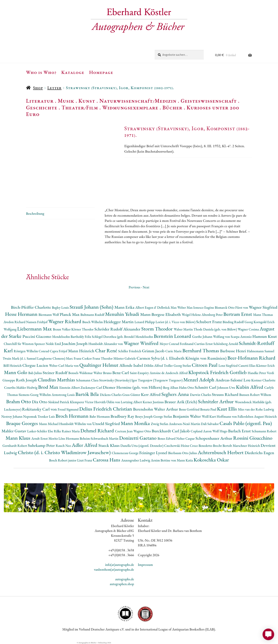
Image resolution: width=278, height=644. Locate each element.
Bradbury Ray (123, 416)
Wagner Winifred (142, 343)
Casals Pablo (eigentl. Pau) (246, 423)
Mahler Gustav (14, 431)
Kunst (87, 101)
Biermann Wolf (49, 315)
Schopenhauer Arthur (214, 438)
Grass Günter (132, 395)
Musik (66, 101)
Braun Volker (62, 329)
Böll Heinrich (13, 366)
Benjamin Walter (187, 416)
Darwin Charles (201, 395)
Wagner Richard (65, 321)
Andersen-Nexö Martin (185, 424)
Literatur (40, 101)
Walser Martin (184, 329)
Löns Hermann (69, 438)
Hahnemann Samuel (261, 351)
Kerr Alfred (151, 394)
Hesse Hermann (22, 314)
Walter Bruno (103, 373)
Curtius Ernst (204, 344)
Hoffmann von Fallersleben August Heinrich (247, 416)
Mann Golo (16, 372)
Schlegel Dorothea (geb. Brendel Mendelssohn (123, 337)
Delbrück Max (167, 307)
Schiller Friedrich (130, 351)
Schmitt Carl (206, 387)
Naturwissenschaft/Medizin (138, 101)
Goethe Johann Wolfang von (211, 337)
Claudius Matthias (57, 380)
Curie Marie (174, 351)
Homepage (101, 72)
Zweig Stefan (160, 424)
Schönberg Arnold (226, 344)
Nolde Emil (54, 344)
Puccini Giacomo (37, 336)
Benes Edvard (167, 438)
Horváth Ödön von (107, 402)
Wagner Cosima (249, 329)
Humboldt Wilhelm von (76, 424)
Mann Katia (185, 460)
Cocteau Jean (124, 431)
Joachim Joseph (75, 344)
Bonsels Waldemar (81, 373)
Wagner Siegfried (263, 307)
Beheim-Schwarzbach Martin (99, 438)
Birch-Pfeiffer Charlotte (31, 307)
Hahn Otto (187, 387)
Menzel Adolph (199, 380)
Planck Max (70, 314)
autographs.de (125, 579)
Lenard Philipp (145, 322)
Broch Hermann (73, 416)
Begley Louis (61, 307)
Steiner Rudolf (56, 373)
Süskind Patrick (59, 402)
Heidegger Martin (119, 322)
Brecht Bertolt (223, 446)
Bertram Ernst (238, 314)
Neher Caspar (186, 438)
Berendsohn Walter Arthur (156, 409)
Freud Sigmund (69, 409)
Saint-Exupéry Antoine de (147, 373)
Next (146, 287)
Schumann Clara (88, 380)
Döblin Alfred (154, 366)
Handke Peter (257, 373)
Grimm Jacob (154, 351)
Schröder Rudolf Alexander (118, 329)
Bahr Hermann (100, 416)
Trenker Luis (47, 416)
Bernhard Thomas (201, 350)
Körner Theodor (83, 329)
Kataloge (73, 72)
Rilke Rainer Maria (67, 431)
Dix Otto (40, 402)
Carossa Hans (107, 460)
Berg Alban (171, 387)
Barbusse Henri (234, 351)
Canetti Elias (247, 366)
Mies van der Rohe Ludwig (256, 409)
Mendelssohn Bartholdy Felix (72, 337)
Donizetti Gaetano (138, 438)
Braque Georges (23, 423)
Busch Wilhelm (93, 322)
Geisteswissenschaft (209, 101)
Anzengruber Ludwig (136, 460)
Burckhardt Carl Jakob (171, 431)
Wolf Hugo (220, 431)
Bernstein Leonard (173, 336)
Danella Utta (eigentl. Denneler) (142, 446)
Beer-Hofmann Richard (251, 358)
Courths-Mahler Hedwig (21, 387)
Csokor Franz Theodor (98, 358)
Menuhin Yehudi (123, 314)
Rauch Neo (64, 446)
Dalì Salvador (210, 424)
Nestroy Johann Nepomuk (19, 416)
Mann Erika (125, 307)
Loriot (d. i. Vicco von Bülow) (176, 322)
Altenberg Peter (212, 315)
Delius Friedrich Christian (106, 409)
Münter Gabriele (125, 358)
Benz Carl (121, 373)
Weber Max (185, 307)
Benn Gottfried (190, 409)
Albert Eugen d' (146, 307)
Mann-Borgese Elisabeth (161, 314)
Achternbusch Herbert (221, 452)
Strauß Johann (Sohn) (92, 307)
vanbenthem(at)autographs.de (114, 569)
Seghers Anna (176, 394)
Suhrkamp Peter (42, 445)
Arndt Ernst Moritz (45, 438)
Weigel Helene (192, 315)
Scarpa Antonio (242, 337)
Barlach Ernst (240, 431)
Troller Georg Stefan (178, 366)
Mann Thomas (263, 315)
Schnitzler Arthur (216, 401)
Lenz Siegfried (228, 366)
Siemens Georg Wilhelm (35, 395)
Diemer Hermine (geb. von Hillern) (133, 387)
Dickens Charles (111, 395)
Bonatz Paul (209, 409)
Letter (54, 88)
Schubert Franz (209, 322)
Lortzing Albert (132, 402)
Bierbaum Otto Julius (183, 453)
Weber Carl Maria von (64, 366)
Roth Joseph (27, 380)
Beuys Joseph (144, 416)
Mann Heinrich (82, 351)
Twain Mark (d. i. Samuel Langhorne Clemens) (34, 358)
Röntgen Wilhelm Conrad (32, 351)
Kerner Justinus (154, 402)
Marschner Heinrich (247, 446)
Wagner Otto (143, 431)
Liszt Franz (85, 460)
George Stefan (163, 416)
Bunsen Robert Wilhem (255, 395)
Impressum (145, 565)
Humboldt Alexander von (106, 344)
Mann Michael (49, 424)
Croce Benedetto (201, 446)
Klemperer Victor (82, 402)
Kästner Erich (265, 366)
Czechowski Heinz (177, 446)
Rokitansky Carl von (40, 409)
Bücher (172, 107)
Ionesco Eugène (204, 307)
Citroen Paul (205, 365)
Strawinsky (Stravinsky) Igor (119, 380)
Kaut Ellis (227, 409)
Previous (134, 287)
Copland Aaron (202, 431)
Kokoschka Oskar (211, 460)
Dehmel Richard (98, 431)
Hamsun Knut (265, 336)
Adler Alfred (85, 445)
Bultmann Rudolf (93, 315)
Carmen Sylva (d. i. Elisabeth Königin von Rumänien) (182, 358)
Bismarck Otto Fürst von (232, 307)
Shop (38, 88)
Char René (107, 350)
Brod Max (49, 387)
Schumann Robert (264, 431)
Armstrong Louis (64, 395)
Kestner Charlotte (263, 380)
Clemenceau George (125, 453)
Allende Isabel (132, 365)
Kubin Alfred (250, 387)
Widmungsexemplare (130, 107)
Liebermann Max (35, 329)
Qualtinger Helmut (99, 365)
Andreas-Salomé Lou (233, 380)
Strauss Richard (226, 394)
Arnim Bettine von (164, 460)
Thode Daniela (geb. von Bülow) (216, 329)
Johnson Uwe (227, 387)
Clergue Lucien (36, 365)
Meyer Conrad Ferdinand (177, 344)
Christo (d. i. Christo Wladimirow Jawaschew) (65, 452)
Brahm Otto (19, 401)
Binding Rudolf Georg (238, 322)
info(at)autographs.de (120, 565)
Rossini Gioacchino (253, 438)
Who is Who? (41, 72)
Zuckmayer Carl (92, 387)
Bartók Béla (88, 394)
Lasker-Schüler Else (41, 431)
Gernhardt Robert (15, 446)
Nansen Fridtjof (37, 322)
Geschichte (42, 107)
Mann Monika (136, 423)
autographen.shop (122, 584)
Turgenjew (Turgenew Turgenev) (161, 380)
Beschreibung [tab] (35, 213)
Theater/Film (80, 107)
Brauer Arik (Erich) (181, 402)
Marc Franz (74, 358)
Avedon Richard (15, 322)
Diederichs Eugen (259, 453)
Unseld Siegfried (107, 424)
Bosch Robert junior (63, 460)
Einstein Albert (70, 387)
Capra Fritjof (59, 351)
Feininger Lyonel (154, 453)
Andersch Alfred (177, 373)
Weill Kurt (209, 416)
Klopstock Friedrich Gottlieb (218, 372)
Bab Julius (36, 373)
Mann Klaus (18, 438)
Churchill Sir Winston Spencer (25, 344)
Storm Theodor (158, 329)
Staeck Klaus (109, 445)
